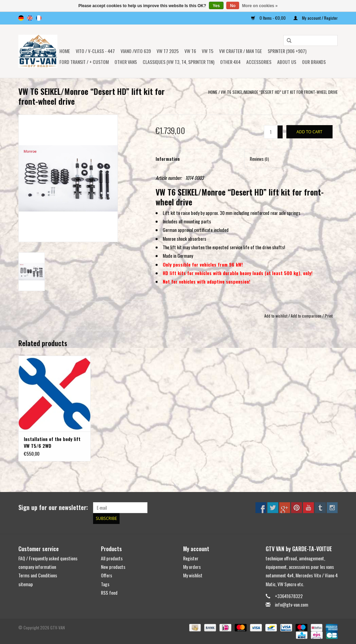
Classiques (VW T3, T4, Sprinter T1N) (179, 62)
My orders (192, 567)
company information (37, 567)
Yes (216, 6)
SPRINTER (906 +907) (287, 51)
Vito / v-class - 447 (95, 51)
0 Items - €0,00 (269, 18)
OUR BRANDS (314, 62)
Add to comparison (307, 316)
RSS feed (109, 592)
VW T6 (190, 51)
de (21, 18)
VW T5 (208, 51)
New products (113, 567)
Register (191, 558)
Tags (105, 584)
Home (65, 51)
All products (112, 558)
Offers (106, 575)
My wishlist (193, 575)
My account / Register (316, 18)
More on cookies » (260, 6)
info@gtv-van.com (291, 604)
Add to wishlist (276, 316)
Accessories (259, 62)
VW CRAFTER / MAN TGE (241, 51)
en (30, 18)
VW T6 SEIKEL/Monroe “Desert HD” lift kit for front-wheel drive (279, 92)
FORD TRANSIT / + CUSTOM (84, 62)
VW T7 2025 (168, 51)
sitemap (26, 584)
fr (39, 18)
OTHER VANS (126, 62)
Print (329, 316)
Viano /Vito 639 (136, 51)
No (233, 6)
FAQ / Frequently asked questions (48, 558)
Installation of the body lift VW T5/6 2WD (52, 442)
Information (168, 159)
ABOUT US (287, 62)
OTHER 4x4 (230, 62)
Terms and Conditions (38, 575)
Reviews (259, 159)
